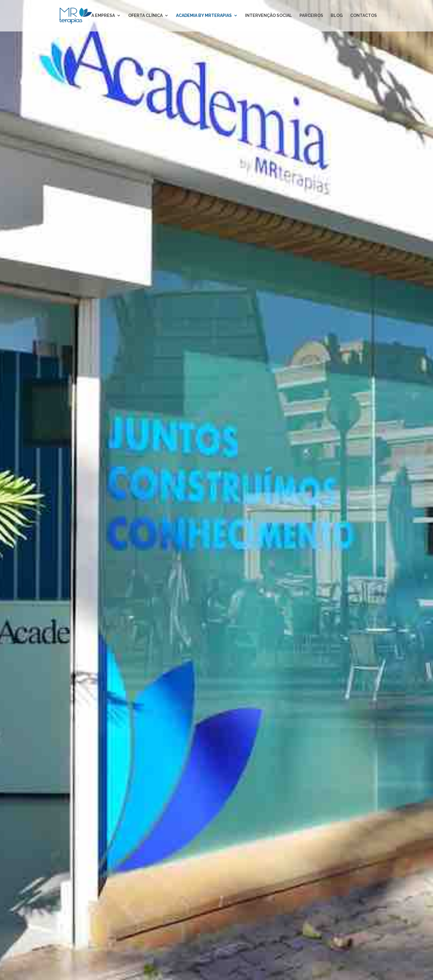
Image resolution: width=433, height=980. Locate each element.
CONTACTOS (364, 16)
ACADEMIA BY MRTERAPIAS (204, 16)
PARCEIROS (311, 16)
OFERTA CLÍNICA (145, 16)
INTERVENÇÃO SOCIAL (269, 16)
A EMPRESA (103, 16)
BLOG (337, 16)
